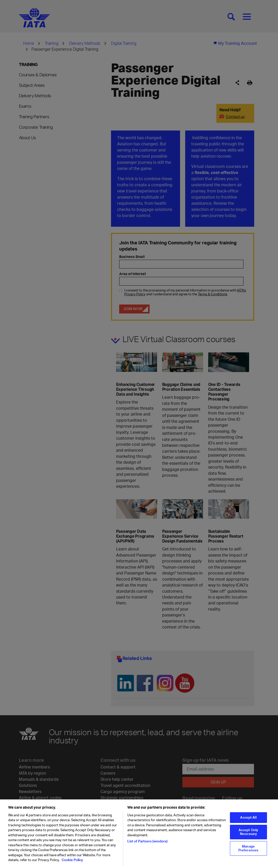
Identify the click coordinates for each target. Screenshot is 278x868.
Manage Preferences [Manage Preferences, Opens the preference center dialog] (248, 851)
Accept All (248, 820)
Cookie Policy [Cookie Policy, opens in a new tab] (72, 863)
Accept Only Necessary (248, 835)
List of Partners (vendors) (147, 844)
